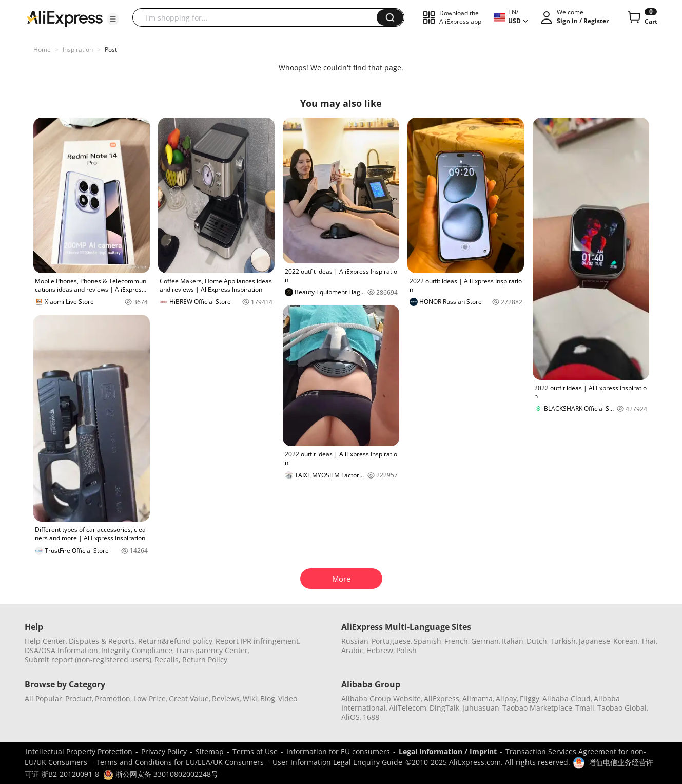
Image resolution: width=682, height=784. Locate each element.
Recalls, (168, 659)
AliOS (350, 717)
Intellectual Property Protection (79, 751)
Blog (268, 699)
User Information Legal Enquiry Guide (337, 762)
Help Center (45, 641)
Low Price (150, 699)
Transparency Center (212, 650)
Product (79, 699)
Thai (648, 641)
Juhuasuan (481, 708)
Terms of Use (255, 751)
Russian (355, 641)
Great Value (189, 699)
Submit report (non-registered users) (88, 659)
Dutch (537, 641)
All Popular (43, 699)
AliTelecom (408, 708)
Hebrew (380, 650)
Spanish (427, 641)
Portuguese (391, 641)
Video (288, 699)
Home (42, 50)
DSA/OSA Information (61, 650)
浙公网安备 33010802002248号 (161, 774)
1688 (371, 717)
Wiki (250, 699)
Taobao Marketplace (537, 708)
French (456, 641)
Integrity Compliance (137, 650)
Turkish (563, 641)
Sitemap (210, 751)
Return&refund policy (175, 641)
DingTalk (444, 708)
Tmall (585, 708)
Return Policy (205, 659)
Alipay (506, 699)
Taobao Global (622, 708)
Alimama (478, 699)
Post (111, 50)
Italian (513, 641)
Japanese (595, 641)
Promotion (113, 699)
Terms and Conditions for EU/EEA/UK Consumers (180, 762)
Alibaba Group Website (381, 699)
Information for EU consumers (338, 751)
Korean (626, 641)
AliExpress (442, 699)
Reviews (226, 699)
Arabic (352, 650)
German (485, 641)
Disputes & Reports (102, 641)
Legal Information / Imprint (448, 751)
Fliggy (530, 699)
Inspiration (78, 50)
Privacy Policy (164, 751)
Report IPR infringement (257, 641)
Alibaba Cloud (567, 699)
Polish (406, 650)
